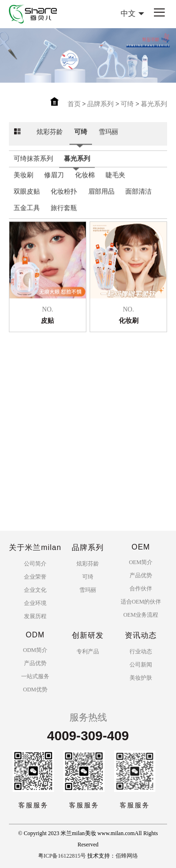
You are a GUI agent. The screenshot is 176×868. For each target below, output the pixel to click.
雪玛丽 (108, 140)
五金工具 (27, 216)
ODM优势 (35, 690)
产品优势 (141, 575)
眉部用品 (101, 199)
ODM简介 (35, 650)
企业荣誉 (35, 577)
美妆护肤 (141, 678)
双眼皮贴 (27, 199)
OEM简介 (141, 562)
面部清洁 (138, 199)
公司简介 (35, 564)
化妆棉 (85, 183)
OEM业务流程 (141, 615)
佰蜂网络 (127, 856)
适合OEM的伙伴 (141, 602)
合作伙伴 (141, 589)
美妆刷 (23, 183)
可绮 (127, 104)
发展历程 (35, 616)
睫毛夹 (115, 183)
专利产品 (88, 651)
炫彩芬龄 (50, 140)
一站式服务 (35, 676)
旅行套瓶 (64, 216)
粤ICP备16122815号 (62, 856)
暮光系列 (154, 104)
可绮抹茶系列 (33, 167)
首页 (74, 104)
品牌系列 (100, 104)
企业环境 (35, 603)
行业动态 (141, 651)
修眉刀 (54, 183)
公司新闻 (141, 665)
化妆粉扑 (64, 199)
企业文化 (35, 590)
